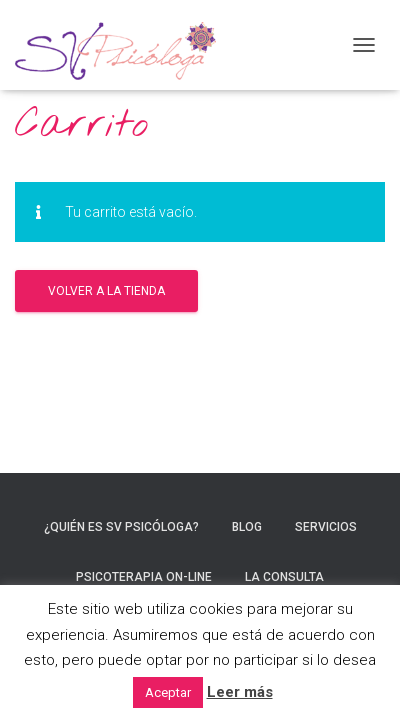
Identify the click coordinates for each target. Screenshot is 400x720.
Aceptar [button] (168, 692)
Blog (247, 527)
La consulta (284, 577)
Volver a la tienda (106, 291)
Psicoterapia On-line (144, 577)
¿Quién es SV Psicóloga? (121, 527)
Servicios (326, 527)
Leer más (240, 692)
